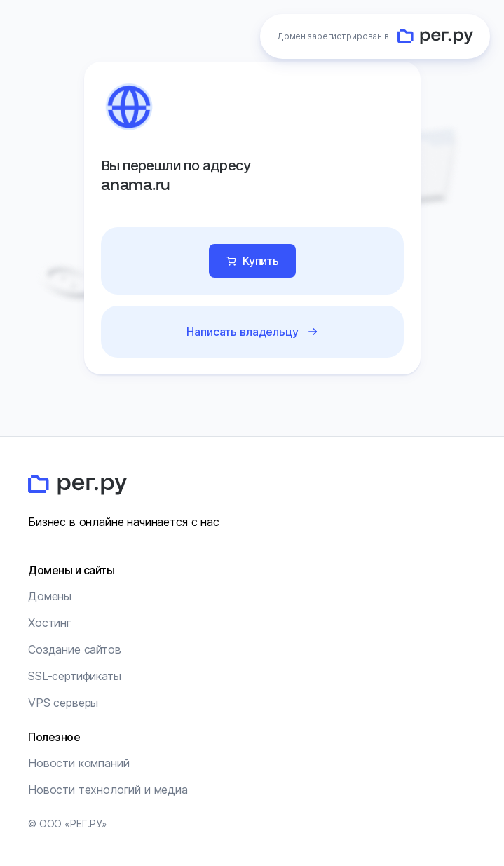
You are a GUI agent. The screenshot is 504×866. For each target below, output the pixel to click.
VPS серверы (63, 703)
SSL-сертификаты (75, 676)
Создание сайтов (75, 649)
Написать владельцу (242, 332)
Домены (50, 596)
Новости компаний (79, 763)
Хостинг (50, 623)
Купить (260, 261)
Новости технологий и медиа (108, 790)
